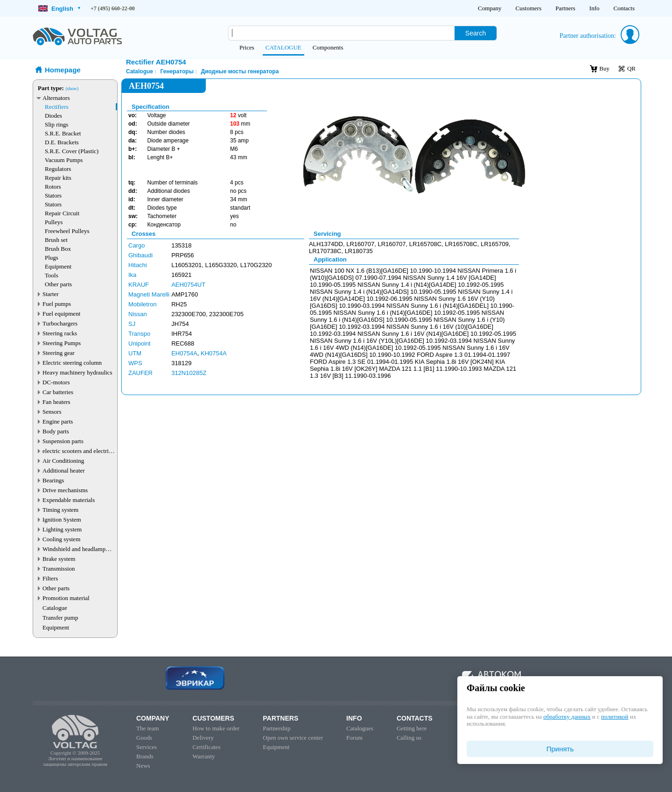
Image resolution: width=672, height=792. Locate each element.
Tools (52, 275)
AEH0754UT (188, 285)
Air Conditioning (63, 461)
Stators (53, 195)
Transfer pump (60, 618)
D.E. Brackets (62, 142)
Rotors (53, 187)
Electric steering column (72, 363)
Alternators (56, 98)
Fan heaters (56, 402)
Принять (560, 749)
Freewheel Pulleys (67, 231)
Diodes (53, 116)
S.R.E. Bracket (63, 133)
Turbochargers (60, 323)
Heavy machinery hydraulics (77, 372)
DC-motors (56, 382)
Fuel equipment (61, 314)
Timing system (60, 510)
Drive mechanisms (65, 490)
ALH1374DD (326, 244)
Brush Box (58, 249)
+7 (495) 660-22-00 (113, 8)
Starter (51, 294)
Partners (565, 8)
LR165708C (425, 244)
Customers (529, 8)
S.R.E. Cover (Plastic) (72, 151)
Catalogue (55, 608)
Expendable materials (69, 500)
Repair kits (58, 178)
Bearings (53, 480)
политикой (615, 717)
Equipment (58, 266)
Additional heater (64, 470)
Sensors (52, 412)
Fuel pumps (57, 304)
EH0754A (184, 353)
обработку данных (567, 717)
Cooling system (61, 539)
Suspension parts (63, 441)
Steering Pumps (62, 343)
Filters (50, 578)
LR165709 (495, 244)
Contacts (624, 8)
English (59, 9)
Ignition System (62, 520)
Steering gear (59, 353)
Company (490, 8)
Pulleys (54, 222)
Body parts (56, 431)
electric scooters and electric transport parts (77, 451)
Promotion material (66, 598)
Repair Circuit (62, 213)
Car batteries (58, 392)
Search (476, 33)
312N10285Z (189, 373)
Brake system (59, 559)
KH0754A (214, 353)
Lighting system (62, 529)
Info (595, 8)
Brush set (56, 240)
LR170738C (325, 251)
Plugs (52, 258)
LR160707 (360, 244)
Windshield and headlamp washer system (74, 549)
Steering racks (60, 333)
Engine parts (58, 421)
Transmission (59, 569)
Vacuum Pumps (64, 160)
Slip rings (56, 124)
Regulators (58, 169)
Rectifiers (57, 107)
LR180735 (359, 251)
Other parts (58, 284)
